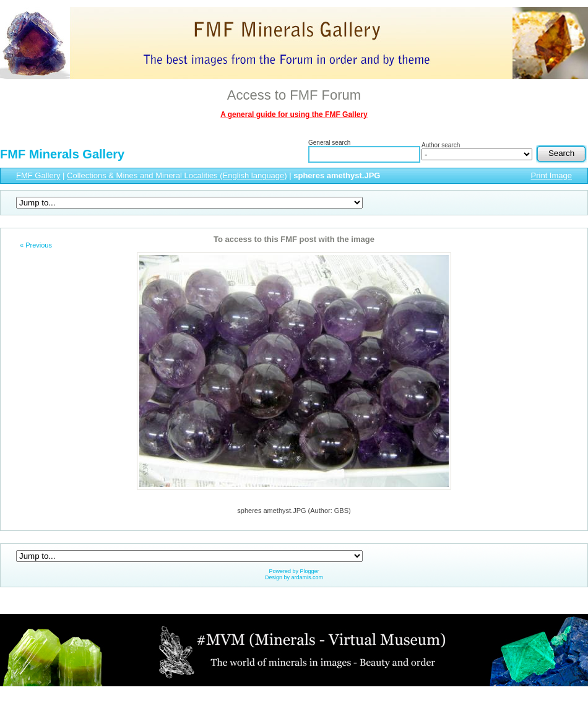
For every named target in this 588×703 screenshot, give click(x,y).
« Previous (36, 245)
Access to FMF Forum (294, 95)
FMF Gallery (38, 175)
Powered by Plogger (294, 571)
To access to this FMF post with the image (294, 239)
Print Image (551, 175)
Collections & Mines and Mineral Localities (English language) (177, 175)
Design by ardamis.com (294, 577)
